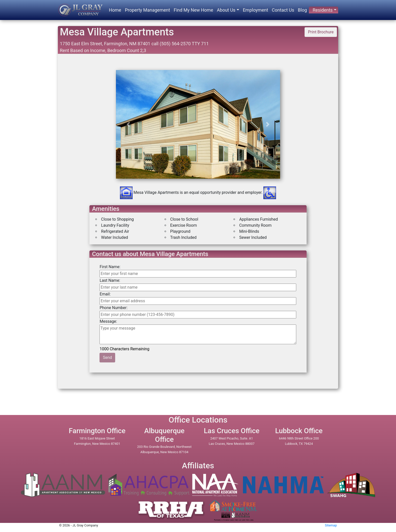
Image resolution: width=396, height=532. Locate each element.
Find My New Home (193, 10)
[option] (198, 169)
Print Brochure (321, 32)
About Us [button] (226, 10)
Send (107, 357)
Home (115, 10)
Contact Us (283, 10)
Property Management (147, 10)
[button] (128, 124)
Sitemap (331, 525)
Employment (255, 10)
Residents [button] (323, 10)
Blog (302, 10)
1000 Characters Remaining (125, 349)
